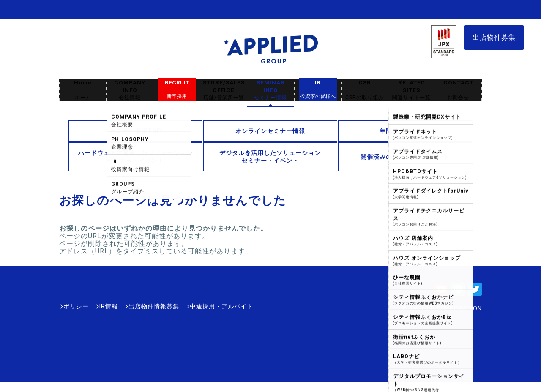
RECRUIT (177, 90)
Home (83, 90)
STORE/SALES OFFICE (224, 90)
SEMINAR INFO (270, 90)
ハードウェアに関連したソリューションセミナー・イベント (135, 157)
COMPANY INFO (130, 90)
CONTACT (458, 90)
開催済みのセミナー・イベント (405, 157)
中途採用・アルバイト (221, 306)
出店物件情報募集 (154, 306)
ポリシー (76, 306)
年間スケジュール (405, 131)
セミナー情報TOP (135, 131)
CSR (365, 90)
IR (318, 90)
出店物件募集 (494, 37)
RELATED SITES (412, 90)
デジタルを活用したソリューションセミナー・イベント (270, 157)
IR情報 (109, 306)
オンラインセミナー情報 (270, 131)
